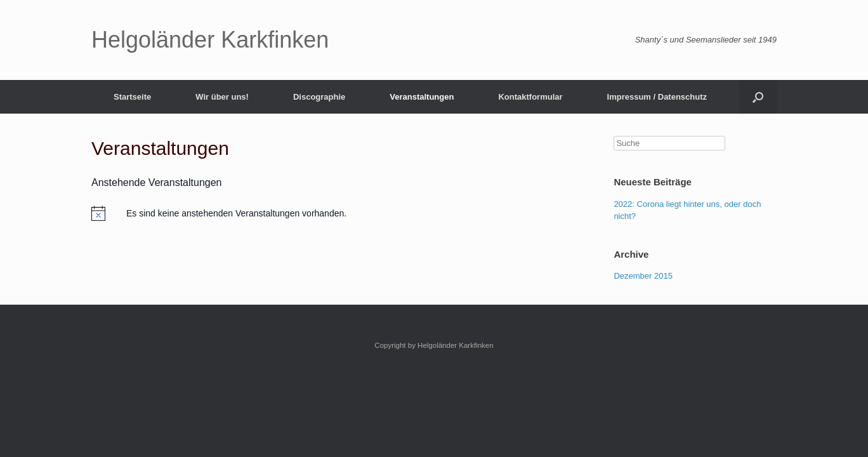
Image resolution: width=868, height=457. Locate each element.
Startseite (132, 97)
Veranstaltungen (422, 97)
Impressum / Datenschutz (657, 97)
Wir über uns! (222, 97)
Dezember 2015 (643, 276)
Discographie (319, 97)
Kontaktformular (530, 97)
